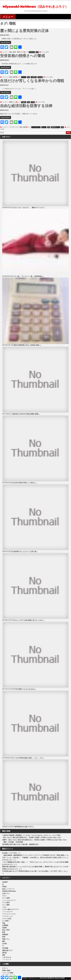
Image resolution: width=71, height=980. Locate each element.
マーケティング (14, 127)
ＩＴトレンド (7, 960)
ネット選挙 (6, 905)
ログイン (5, 968)
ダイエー (44, 127)
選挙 (4, 955)
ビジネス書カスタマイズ (10, 909)
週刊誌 (4, 953)
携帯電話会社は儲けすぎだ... (24, 827)
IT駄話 (4, 887)
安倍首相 (40, 77)
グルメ (4, 896)
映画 (4, 937)
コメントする (45, 52)
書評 (4, 941)
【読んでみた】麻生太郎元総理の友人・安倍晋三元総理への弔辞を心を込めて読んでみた (32, 837)
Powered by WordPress (47, 978)
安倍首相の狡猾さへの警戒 (23, 56)
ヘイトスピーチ (7, 912)
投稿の (6, 970)
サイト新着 (6, 898)
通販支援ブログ (7, 950)
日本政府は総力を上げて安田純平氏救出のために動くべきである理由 (25, 871)
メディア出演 (7, 919)
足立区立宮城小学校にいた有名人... (25, 483)
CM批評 (5, 882)
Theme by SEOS (60, 978)
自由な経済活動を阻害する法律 (26, 106)
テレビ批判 (6, 903)
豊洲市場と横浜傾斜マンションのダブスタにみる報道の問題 (22, 867)
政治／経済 (13, 52)
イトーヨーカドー (36, 127)
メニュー (8, 17)
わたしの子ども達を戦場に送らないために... (30, 620)
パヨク (4, 907)
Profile (5, 853)
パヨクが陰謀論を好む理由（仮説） (14, 862)
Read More (6, 42)
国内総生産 (32, 52)
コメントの (8, 973)
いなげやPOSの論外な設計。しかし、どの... (29, 758)
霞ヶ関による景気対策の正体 (24, 31)
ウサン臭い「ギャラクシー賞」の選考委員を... (28, 276)
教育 (4, 932)
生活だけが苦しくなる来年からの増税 (32, 81)
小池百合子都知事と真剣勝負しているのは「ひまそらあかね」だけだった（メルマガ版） (32, 835)
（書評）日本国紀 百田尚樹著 (13, 842)
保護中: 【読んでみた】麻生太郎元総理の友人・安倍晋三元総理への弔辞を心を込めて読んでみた (34, 840)
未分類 (4, 944)
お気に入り (6, 893)
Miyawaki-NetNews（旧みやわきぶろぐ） (35, 7)
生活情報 (5, 948)
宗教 (4, 923)
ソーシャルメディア (9, 900)
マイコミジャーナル (9, 914)
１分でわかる (7, 957)
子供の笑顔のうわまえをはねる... (25, 689)
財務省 (33, 102)
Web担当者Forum (9, 891)
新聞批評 (5, 934)
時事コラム (20, 52)
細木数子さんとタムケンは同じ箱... (26, 551)
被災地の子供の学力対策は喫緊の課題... (26, 414)
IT (3, 884)
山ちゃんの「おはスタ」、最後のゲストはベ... (29, 208)
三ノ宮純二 (6, 921)
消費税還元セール (55, 127)
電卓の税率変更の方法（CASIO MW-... (27, 345)
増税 (37, 52)
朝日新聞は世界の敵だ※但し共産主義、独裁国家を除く (21, 844)
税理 (62, 127)
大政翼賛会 (34, 77)
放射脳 (4, 928)
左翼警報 (5, 925)
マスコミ (24, 77)
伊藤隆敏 (24, 102)
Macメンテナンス (8, 889)
